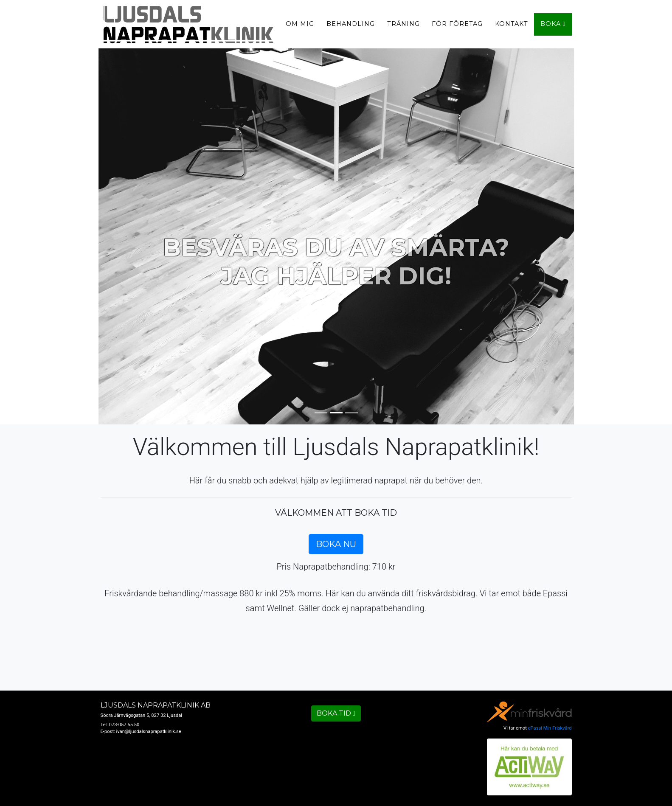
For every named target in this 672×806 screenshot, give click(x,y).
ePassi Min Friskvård (550, 728)
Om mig (304, 27)
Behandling (354, 27)
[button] (50, 233)
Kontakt (515, 27)
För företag (461, 27)
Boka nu (336, 544)
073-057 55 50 (124, 725)
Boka (557, 27)
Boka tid (336, 713)
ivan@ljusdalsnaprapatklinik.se (149, 732)
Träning (407, 27)
